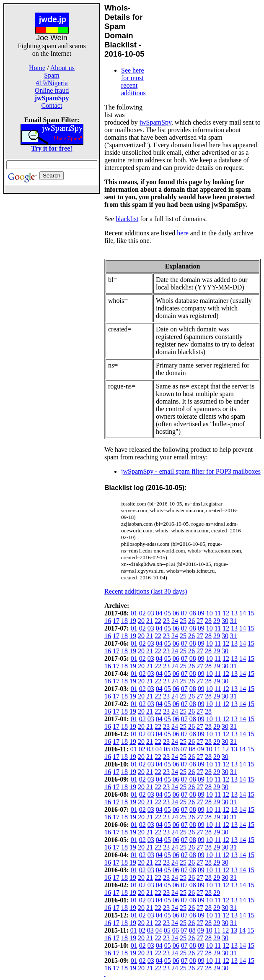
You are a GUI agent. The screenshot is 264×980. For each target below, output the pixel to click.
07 (184, 613)
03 (151, 613)
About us (62, 68)
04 (159, 613)
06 (176, 613)
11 (218, 613)
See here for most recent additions (133, 82)
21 (150, 621)
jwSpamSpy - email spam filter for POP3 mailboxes (191, 471)
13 (234, 613)
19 (133, 621)
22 (158, 621)
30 (225, 621)
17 (116, 621)
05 (168, 613)
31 (233, 621)
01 (134, 613)
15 (251, 613)
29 (217, 621)
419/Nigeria (52, 83)
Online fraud (52, 90)
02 (142, 613)
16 (108, 621)
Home (37, 68)
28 (208, 621)
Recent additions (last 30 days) (146, 591)
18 (124, 621)
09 (201, 613)
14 (243, 613)
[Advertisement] (52, 320)
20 (141, 621)
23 (166, 621)
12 (226, 613)
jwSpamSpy (155, 122)
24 (175, 621)
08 (193, 613)
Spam (52, 75)
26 (192, 621)
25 (183, 621)
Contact (52, 106)
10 (210, 613)
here (183, 233)
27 (200, 621)
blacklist (127, 219)
